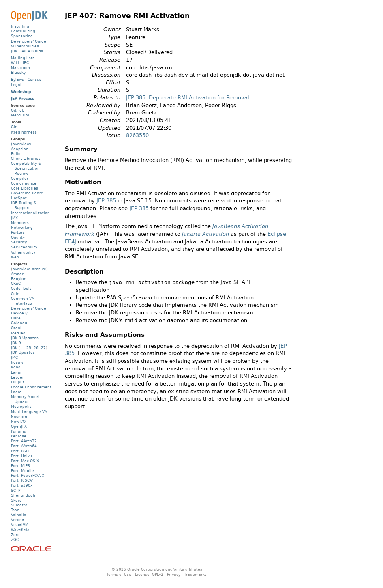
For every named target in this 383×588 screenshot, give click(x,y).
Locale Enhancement (31, 387)
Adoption (20, 149)
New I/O (18, 421)
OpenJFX (19, 426)
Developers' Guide (29, 41)
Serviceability (24, 247)
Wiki (15, 63)
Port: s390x (22, 485)
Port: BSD (20, 451)
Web (15, 257)
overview (21, 269)
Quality (18, 237)
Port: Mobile (22, 471)
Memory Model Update (25, 399)
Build (16, 154)
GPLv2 (158, 574)
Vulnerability (23, 252)
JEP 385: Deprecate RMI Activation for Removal (188, 98)
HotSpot (19, 198)
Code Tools (21, 288)
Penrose (19, 436)
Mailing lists (23, 58)
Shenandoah (23, 495)
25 (29, 348)
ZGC (15, 540)
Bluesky (18, 72)
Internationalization (30, 213)
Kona (16, 367)
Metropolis (21, 406)
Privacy (174, 574)
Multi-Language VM (29, 412)
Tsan (15, 510)
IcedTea (18, 333)
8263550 (137, 135)
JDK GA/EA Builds (27, 51)
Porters (18, 232)
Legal (16, 85)
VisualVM (20, 524)
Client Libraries (26, 158)
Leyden (18, 377)
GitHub (18, 110)
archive (39, 269)
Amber (17, 274)
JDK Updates (23, 352)
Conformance (24, 183)
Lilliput (18, 382)
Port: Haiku (21, 456)
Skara (16, 500)
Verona (18, 520)
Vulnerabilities (25, 46)
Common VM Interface (23, 301)
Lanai (16, 372)
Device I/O (21, 313)
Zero (15, 535)
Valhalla (19, 515)
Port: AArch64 (24, 446)
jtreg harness (24, 132)
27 (43, 348)
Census (34, 79)
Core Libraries (25, 188)
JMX (14, 218)
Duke (16, 318)
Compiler (20, 178)
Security (19, 242)
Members (20, 223)
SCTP (16, 490)
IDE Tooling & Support (24, 205)
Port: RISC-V (22, 480)
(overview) (21, 144)
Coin (15, 294)
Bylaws (17, 79)
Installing (20, 26)
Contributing (23, 31)
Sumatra (19, 505)
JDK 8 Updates (25, 338)
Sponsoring (22, 36)
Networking (22, 227)
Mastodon (20, 68)
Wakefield (20, 530)
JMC (14, 357)
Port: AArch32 (24, 441)
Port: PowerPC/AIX (28, 475)
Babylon (19, 279)
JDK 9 (16, 343)
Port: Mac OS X (25, 461)
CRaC (16, 283)
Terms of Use (119, 574)
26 (36, 348)
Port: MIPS (20, 466)
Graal (16, 328)
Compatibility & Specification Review (26, 168)
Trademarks (195, 574)
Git (14, 127)
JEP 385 (106, 201)
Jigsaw (17, 362)
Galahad (19, 323)
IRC (26, 63)
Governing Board (27, 193)
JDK (14, 348)
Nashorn (19, 417)
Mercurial (20, 115)
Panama (19, 431)
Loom (16, 392)
